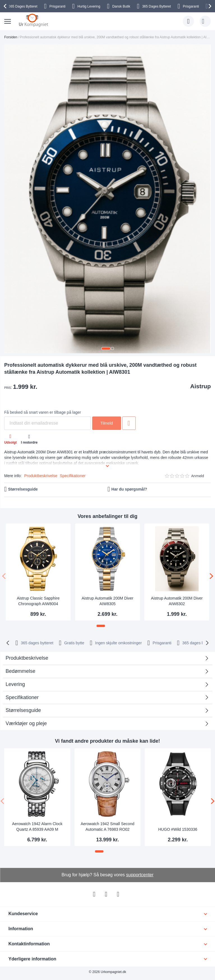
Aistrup (201, 386)
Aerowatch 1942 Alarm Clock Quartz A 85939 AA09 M (37, 827)
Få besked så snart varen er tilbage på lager (43, 412)
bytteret (37, 643)
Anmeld (198, 476)
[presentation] (6, 6)
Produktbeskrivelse (41, 476)
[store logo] (33, 20)
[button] (106, 349)
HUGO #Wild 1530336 (178, 829)
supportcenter (140, 875)
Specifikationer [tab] (22, 697)
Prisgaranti (57, 6)
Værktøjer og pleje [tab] (26, 723)
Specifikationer (73, 476)
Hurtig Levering (89, 6)
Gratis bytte (74, 643)
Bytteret (23, 6)
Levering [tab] (15, 684)
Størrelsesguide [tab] (23, 710)
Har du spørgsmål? (129, 489)
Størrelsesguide (23, 489)
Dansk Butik (121, 6)
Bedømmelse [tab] (20, 671)
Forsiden (11, 37)
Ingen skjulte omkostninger (118, 643)
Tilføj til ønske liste (129, 423)
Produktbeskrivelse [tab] (27, 658)
